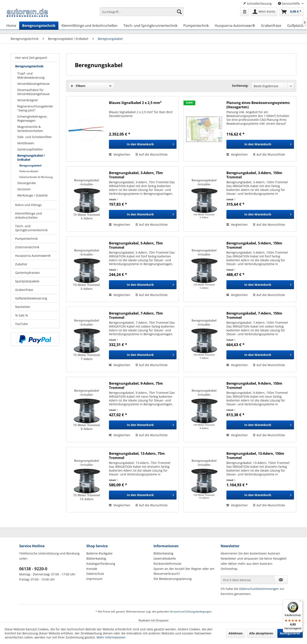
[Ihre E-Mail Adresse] (248, 580)
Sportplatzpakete (27, 281)
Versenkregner (28, 100)
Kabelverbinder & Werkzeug (36, 177)
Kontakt (92, 569)
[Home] (11, 26)
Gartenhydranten (28, 273)
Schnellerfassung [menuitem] (257, 4)
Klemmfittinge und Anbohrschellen (28, 215)
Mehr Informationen (111, 637)
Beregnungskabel (30, 165)
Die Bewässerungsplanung (173, 579)
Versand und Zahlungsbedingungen (191, 612)
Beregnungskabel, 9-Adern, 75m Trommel (136, 386)
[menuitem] (142, 14)
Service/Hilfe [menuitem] (289, 4)
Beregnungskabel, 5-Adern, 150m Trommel (254, 245)
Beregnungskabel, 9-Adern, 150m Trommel (254, 386)
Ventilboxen (26, 143)
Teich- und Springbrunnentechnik (31, 228)
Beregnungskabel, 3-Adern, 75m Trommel (136, 175)
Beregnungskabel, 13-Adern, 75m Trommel (137, 456)
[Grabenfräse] (271, 26)
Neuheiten (23, 307)
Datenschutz (95, 574)
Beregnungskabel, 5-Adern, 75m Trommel (136, 245)
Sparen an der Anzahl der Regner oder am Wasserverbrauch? (184, 571)
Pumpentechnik (26, 239)
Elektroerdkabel (29, 171)
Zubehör (21, 264)
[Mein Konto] (264, 12)
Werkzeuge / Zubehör (33, 195)
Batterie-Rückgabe (99, 553)
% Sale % (22, 315)
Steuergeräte (27, 183)
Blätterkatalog (96, 558)
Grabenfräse (24, 290)
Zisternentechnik (27, 247)
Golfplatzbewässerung (31, 298)
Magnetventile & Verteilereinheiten (30, 129)
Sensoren (24, 189)
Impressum (94, 579)
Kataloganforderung (101, 564)
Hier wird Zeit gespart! (31, 58)
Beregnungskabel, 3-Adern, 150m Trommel (254, 175)
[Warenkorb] (291, 12)
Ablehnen (236, 633)
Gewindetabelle (165, 558)
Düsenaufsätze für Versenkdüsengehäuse (33, 92)
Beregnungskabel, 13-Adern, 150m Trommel (255, 456)
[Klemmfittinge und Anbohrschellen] (89, 26)
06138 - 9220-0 (33, 569)
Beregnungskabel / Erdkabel (31, 157)
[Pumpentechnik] (196, 26)
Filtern (78, 86)
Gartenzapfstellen (30, 149)
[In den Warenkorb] (143, 144)
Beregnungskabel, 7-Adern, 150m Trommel (254, 315)
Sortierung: (240, 86)
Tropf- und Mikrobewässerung (31, 75)
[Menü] (300, 602)
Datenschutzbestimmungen (259, 589)
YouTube (21, 324)
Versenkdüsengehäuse (33, 84)
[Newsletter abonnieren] (281, 580)
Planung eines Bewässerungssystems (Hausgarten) (258, 105)
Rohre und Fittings (28, 205)
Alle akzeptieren (261, 633)
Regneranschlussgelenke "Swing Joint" (35, 108)
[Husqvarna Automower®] (235, 26)
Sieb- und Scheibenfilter (35, 137)
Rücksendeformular (168, 564)
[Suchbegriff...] (142, 12)
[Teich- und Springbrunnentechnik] (150, 26)
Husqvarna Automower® (33, 256)
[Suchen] (179, 12)
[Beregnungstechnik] (39, 26)
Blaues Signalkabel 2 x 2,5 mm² (135, 103)
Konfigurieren (290, 633)
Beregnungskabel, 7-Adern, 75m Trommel (136, 315)
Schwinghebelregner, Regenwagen (33, 118)
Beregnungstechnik (29, 66)
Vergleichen (120, 154)
